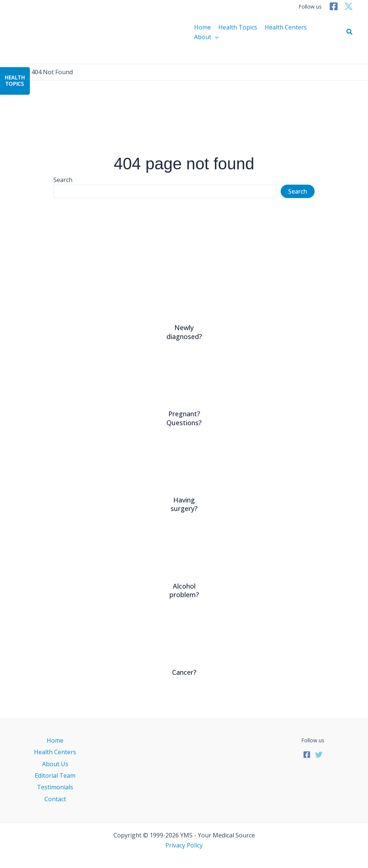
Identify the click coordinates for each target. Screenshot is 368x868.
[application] (215, 37)
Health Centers (286, 27)
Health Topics (238, 27)
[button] (350, 32)
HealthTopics (15, 81)
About (206, 37)
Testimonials (55, 787)
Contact (55, 799)
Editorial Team (55, 775)
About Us (55, 764)
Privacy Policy (184, 845)
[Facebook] (334, 6)
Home (202, 27)
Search (63, 180)
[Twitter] (349, 6)
